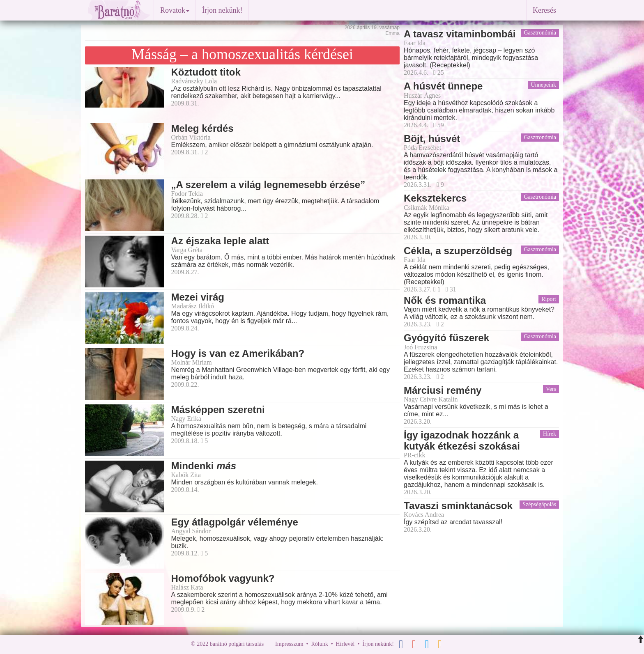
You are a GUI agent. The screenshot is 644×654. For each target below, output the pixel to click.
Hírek (550, 434)
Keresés (544, 10)
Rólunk (319, 644)
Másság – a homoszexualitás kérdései (242, 54)
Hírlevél (345, 644)
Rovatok (175, 10)
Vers (551, 389)
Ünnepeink (544, 85)
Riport (549, 299)
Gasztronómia (540, 33)
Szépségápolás (539, 504)
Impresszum (289, 644)
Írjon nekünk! (222, 10)
